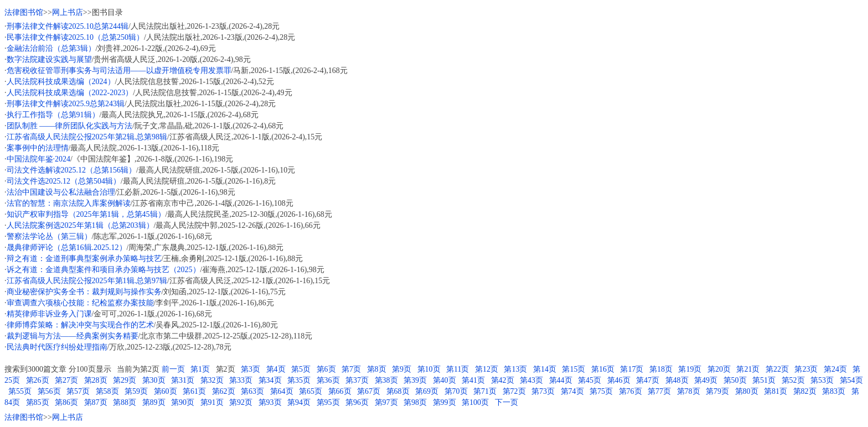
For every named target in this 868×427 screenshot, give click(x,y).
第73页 (543, 391)
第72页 (514, 391)
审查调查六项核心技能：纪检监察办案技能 (80, 303)
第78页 (689, 391)
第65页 (311, 391)
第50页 (735, 380)
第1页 (200, 369)
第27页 (66, 380)
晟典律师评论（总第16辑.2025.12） (67, 248)
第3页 (250, 369)
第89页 (154, 402)
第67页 (369, 391)
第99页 (445, 402)
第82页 (805, 391)
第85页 (38, 402)
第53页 (822, 380)
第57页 (78, 391)
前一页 (173, 369)
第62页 (224, 391)
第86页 (66, 402)
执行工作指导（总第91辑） (53, 115)
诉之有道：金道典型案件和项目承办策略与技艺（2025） (104, 270)
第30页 (154, 380)
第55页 (20, 391)
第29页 (125, 380)
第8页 (377, 369)
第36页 (328, 380)
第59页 (136, 391)
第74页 (572, 391)
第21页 (748, 369)
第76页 (631, 391)
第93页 (270, 402)
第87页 (96, 402)
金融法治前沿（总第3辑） (51, 48)
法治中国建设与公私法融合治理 (61, 192)
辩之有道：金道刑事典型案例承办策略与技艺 (84, 259)
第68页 (398, 391)
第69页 (427, 391)
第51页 (764, 380)
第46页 (619, 380)
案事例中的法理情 (38, 148)
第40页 (445, 380)
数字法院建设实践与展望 (49, 59)
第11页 (458, 369)
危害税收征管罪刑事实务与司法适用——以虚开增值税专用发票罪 (119, 71)
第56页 (49, 391)
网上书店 (68, 12)
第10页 (429, 369)
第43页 (531, 380)
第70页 (456, 391)
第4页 (276, 369)
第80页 (747, 391)
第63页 (252, 391)
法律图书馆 (24, 12)
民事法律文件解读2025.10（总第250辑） (76, 37)
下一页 (507, 402)
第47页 (648, 380)
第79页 (717, 391)
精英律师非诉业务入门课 (49, 314)
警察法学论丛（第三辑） (49, 236)
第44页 (561, 380)
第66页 (340, 391)
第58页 (107, 391)
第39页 (415, 380)
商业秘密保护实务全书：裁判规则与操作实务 (84, 292)
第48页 (677, 380)
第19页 (690, 369)
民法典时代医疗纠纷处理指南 (57, 347)
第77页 (659, 391)
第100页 (475, 402)
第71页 (485, 391)
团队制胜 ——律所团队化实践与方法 (70, 126)
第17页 (632, 369)
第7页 (351, 369)
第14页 (545, 369)
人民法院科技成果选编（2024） (61, 82)
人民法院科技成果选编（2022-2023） (70, 93)
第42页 (503, 380)
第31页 (183, 380)
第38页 (386, 380)
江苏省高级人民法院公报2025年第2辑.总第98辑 (87, 137)
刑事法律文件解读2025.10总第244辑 (68, 26)
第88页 (125, 402)
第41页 (473, 380)
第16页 (603, 369)
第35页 (299, 380)
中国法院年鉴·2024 (39, 159)
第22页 (777, 369)
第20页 (719, 369)
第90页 (183, 402)
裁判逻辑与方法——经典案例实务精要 (73, 336)
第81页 (776, 391)
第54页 (851, 380)
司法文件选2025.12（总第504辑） (64, 181)
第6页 (326, 369)
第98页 (415, 402)
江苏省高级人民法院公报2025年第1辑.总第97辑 (87, 281)
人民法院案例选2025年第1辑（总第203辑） (80, 225)
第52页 (793, 380)
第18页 (661, 369)
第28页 (96, 380)
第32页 (212, 380)
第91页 (212, 402)
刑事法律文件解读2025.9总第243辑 (66, 104)
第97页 (386, 402)
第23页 (806, 369)
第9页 (402, 369)
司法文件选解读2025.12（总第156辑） (72, 170)
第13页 (515, 369)
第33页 (241, 380)
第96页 (357, 402)
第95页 (328, 402)
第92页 (241, 402)
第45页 (590, 380)
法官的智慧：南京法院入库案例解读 (69, 203)
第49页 (706, 380)
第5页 (301, 369)
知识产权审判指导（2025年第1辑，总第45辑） (86, 214)
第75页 (601, 391)
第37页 (357, 380)
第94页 (299, 402)
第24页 (835, 369)
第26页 (38, 380)
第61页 (194, 391)
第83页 (834, 391)
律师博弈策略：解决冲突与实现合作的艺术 (80, 325)
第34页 (270, 380)
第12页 (487, 369)
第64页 (282, 391)
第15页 (573, 369)
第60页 (166, 391)
